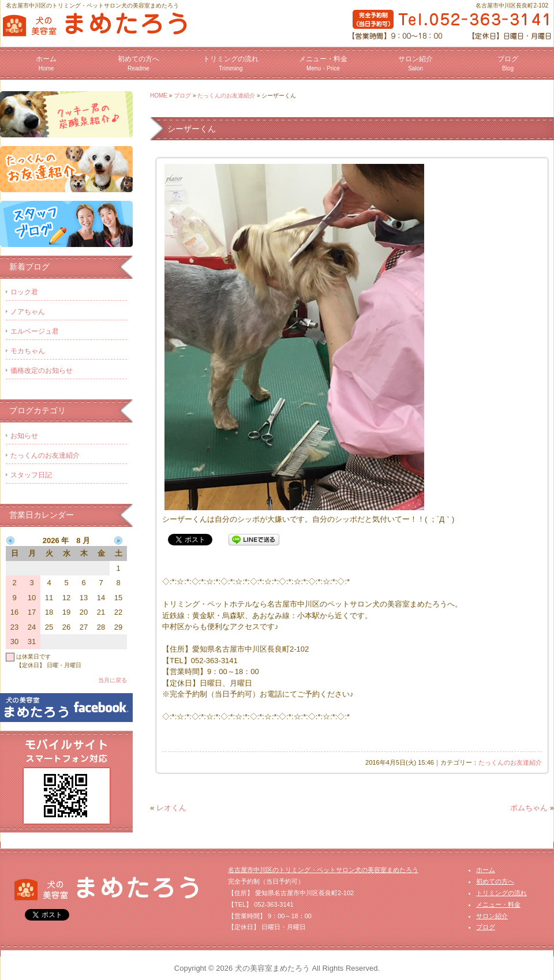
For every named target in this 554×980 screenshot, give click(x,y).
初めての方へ (138, 63)
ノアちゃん (28, 312)
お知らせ (24, 436)
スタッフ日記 (31, 475)
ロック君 (24, 292)
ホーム (46, 63)
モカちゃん (28, 351)
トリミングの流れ (231, 63)
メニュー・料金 (323, 63)
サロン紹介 (415, 63)
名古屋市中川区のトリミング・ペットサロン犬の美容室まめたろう (323, 870)
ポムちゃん (529, 808)
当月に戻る (113, 680)
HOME (159, 96)
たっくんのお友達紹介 (226, 96)
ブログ (508, 63)
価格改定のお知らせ (42, 371)
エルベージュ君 (35, 331)
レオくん (171, 808)
